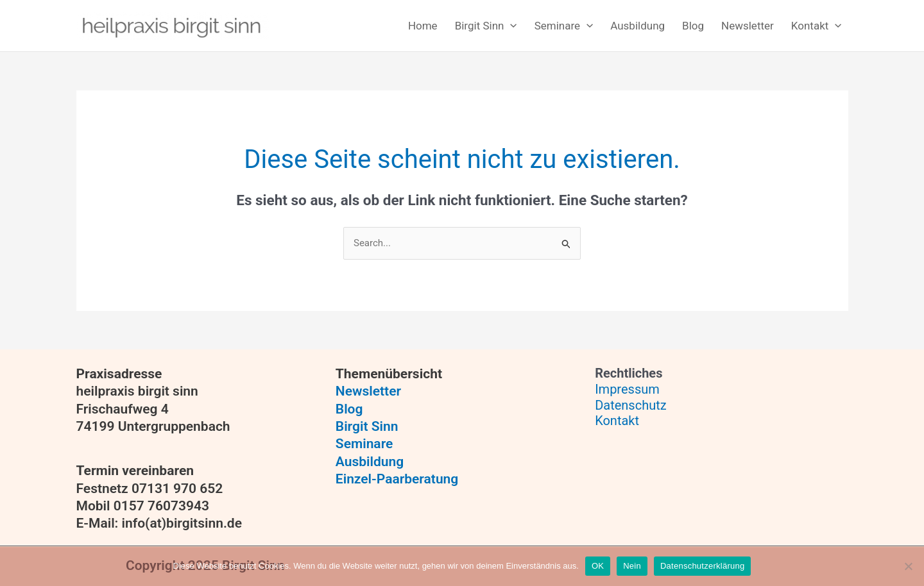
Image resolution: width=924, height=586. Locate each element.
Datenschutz (631, 405)
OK (598, 566)
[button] (484, 26)
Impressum (627, 389)
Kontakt (617, 421)
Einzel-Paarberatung (397, 479)
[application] (510, 26)
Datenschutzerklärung (702, 566)
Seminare (364, 444)
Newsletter (368, 391)
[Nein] (908, 566)
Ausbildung (370, 462)
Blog (349, 409)
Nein (632, 566)
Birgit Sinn (367, 426)
